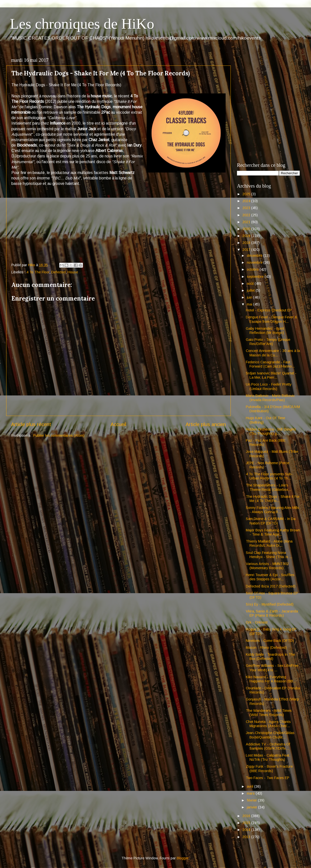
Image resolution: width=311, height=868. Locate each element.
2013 (247, 837)
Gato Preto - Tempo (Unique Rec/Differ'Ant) (268, 342)
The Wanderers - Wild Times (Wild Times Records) (269, 713)
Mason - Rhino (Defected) (266, 648)
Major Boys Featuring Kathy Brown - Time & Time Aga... (273, 532)
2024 (247, 201)
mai (250, 304)
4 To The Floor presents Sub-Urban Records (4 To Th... (269, 476)
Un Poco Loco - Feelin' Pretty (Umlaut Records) (269, 386)
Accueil (118, 424)
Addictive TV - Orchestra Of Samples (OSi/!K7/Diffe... (268, 746)
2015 (247, 823)
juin (250, 297)
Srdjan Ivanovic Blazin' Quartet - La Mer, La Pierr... (271, 375)
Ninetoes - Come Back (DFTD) (270, 641)
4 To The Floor (38, 272)
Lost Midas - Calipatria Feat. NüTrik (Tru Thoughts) (268, 757)
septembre (256, 277)
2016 (247, 816)
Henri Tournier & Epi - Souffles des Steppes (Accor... (270, 577)
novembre (255, 262)
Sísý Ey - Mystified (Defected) (270, 604)
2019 (247, 236)
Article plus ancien (206, 424)
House (73, 272)
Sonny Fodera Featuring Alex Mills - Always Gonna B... (272, 510)
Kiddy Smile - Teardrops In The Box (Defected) (270, 657)
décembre (255, 256)
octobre (253, 269)
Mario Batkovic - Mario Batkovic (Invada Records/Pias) (270, 398)
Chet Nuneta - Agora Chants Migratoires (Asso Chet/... (268, 724)
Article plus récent (31, 424)
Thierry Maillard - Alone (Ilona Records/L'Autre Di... (269, 543)
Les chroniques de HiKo (82, 24)
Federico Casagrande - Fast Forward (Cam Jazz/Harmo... (270, 364)
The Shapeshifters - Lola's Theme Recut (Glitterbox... (268, 487)
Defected (58, 272)
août (251, 283)
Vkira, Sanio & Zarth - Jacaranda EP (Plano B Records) (272, 613)
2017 (247, 250)
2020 (247, 229)
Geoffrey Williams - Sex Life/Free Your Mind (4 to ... (272, 668)
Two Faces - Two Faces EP (268, 778)
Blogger (183, 858)
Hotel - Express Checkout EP (269, 310)
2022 (247, 215)
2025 (247, 194)
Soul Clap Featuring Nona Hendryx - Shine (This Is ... (269, 555)
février (252, 800)
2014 (247, 830)
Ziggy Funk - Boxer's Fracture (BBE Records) (269, 769)
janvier (253, 807)
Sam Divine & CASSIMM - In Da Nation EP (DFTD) (271, 521)
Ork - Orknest (257, 622)
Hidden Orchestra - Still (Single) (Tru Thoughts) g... (271, 431)
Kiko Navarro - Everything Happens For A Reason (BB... (271, 679)
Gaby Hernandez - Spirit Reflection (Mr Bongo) (265, 331)
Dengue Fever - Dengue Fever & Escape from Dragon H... (272, 319)
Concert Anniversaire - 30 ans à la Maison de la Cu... (273, 353)
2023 (247, 208)
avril (251, 786)
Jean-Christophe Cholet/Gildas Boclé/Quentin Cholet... (270, 735)
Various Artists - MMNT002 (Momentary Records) (267, 566)
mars (251, 793)
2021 (247, 222)
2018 (247, 243)
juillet (251, 290)
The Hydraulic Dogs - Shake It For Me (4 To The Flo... (273, 499)
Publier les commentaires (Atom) (59, 435)
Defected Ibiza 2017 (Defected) (271, 586)
